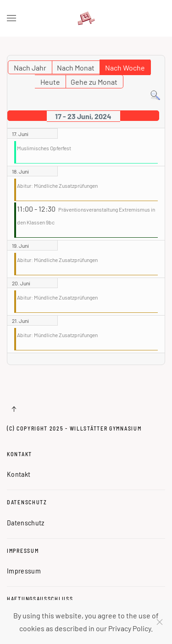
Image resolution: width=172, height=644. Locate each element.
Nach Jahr (30, 68)
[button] (11, 18)
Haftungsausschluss (40, 599)
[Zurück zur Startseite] (86, 18)
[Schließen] (160, 622)
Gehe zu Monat (94, 82)
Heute (50, 82)
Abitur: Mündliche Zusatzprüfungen (57, 186)
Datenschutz (27, 502)
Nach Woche (125, 68)
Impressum (23, 551)
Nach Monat (76, 68)
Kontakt (19, 454)
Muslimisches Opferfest (44, 148)
